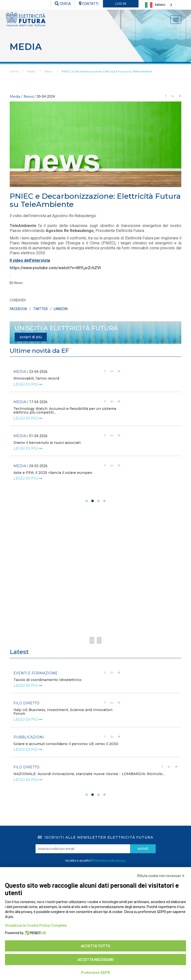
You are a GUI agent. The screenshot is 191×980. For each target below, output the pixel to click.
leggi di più (28, 388)
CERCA (63, 4)
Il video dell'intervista (30, 260)
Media (31, 71)
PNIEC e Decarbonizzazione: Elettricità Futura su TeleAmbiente (107, 71)
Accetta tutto (95, 946)
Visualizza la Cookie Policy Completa (36, 925)
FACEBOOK (18, 309)
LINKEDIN (61, 309)
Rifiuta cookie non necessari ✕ (161, 876)
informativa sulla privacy (109, 861)
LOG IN (121, 4)
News (48, 71)
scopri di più (31, 337)
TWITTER (40, 309)
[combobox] (159, 5)
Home (14, 71)
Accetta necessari (95, 960)
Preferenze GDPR (96, 973)
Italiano (155, 5)
